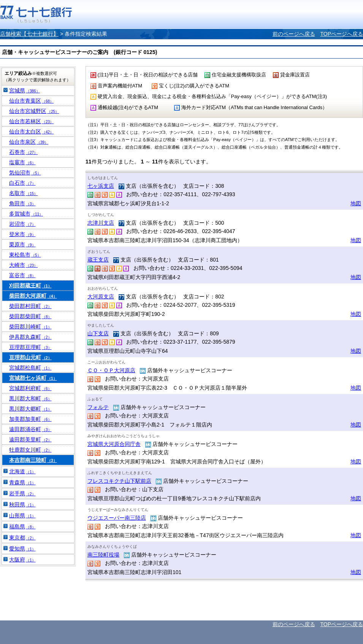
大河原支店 (101, 297)
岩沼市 (22, 224)
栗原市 (22, 244)
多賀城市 (26, 214)
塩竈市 (22, 162)
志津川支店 (101, 223)
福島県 (22, 527)
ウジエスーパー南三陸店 (117, 518)
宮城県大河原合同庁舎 (114, 444)
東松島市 (25, 255)
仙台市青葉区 (31, 101)
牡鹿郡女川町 (30, 450)
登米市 (22, 234)
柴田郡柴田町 (30, 316)
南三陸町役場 (103, 555)
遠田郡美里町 (30, 439)
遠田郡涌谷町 (30, 429)
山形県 (22, 516)
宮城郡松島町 (30, 368)
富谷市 (22, 275)
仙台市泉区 (29, 142)
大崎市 (23, 265)
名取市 (23, 193)
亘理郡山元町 (30, 357)
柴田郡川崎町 (30, 327)
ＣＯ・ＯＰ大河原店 (111, 370)
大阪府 (22, 560)
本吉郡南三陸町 (33, 460)
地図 (356, 203)
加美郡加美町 (30, 419)
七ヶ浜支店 (101, 186)
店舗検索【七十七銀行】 (29, 34)
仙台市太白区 (31, 132)
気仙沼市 (25, 173)
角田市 (22, 203)
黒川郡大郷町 (30, 409)
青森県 (22, 482)
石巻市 (23, 152)
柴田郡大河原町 (33, 296)
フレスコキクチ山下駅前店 (119, 481)
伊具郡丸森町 (30, 337)
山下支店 (98, 333)
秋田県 (22, 504)
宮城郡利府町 (30, 388)
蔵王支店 (98, 260)
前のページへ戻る (294, 34)
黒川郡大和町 (30, 398)
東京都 (22, 538)
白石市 (22, 183)
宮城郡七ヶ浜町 (33, 378)
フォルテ (98, 407)
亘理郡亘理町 (30, 347)
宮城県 (25, 90)
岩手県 (22, 493)
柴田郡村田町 (30, 306)
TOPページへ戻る (342, 34)
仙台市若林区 (31, 121)
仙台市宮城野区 (34, 111)
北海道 (22, 471)
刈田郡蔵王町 (30, 286)
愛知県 (22, 549)
